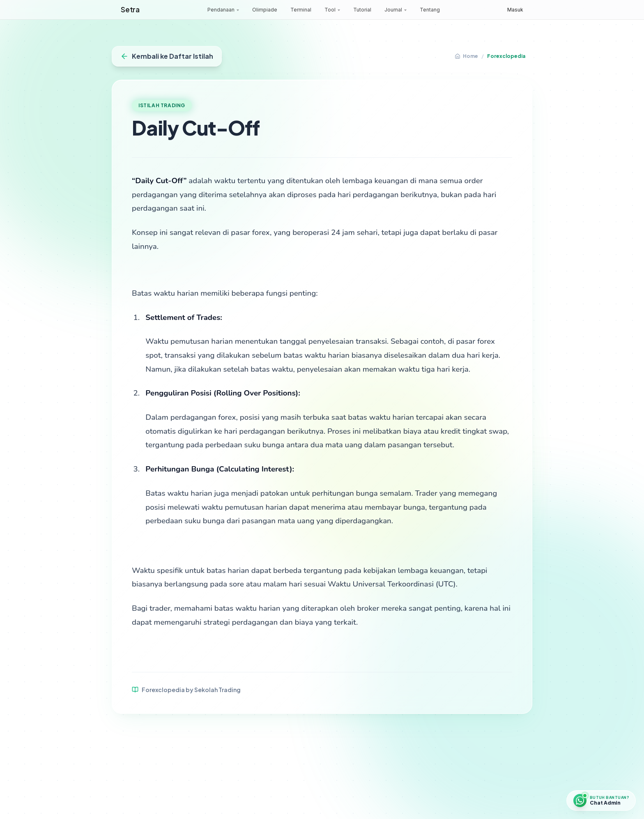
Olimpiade (265, 10)
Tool (330, 10)
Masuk (515, 10)
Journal (393, 10)
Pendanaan (221, 10)
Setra (130, 9)
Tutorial (362, 10)
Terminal (301, 10)
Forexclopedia (506, 56)
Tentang (430, 10)
